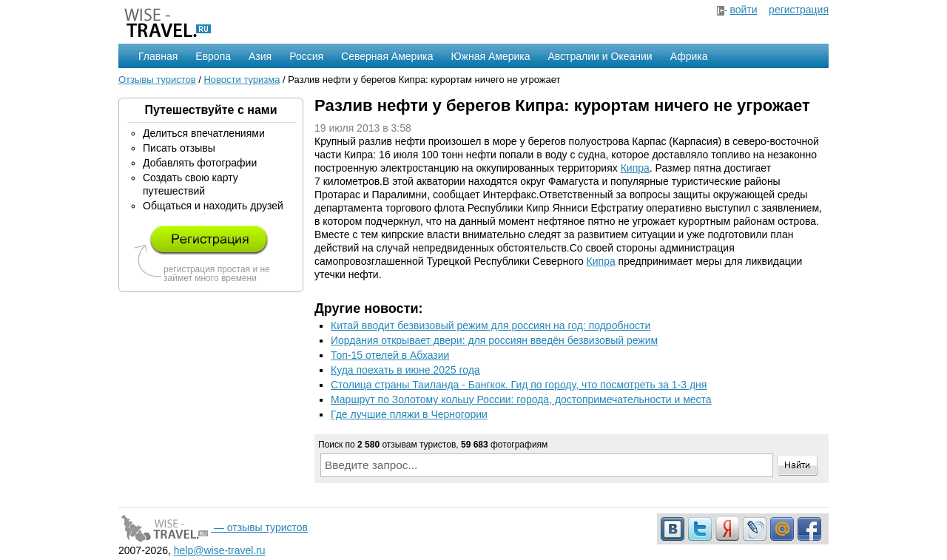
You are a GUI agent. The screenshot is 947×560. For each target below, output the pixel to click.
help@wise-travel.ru (220, 550)
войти (743, 10)
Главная (158, 56)
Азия (260, 56)
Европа (213, 56)
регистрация (799, 10)
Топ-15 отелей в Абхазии (390, 355)
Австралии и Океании (600, 56)
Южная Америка (490, 56)
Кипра (635, 168)
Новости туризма (242, 80)
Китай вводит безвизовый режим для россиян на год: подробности (491, 325)
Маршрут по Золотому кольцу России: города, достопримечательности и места (521, 399)
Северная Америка (387, 56)
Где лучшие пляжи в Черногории (409, 414)
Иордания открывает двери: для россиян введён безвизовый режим (494, 340)
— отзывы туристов (213, 527)
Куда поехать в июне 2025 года (405, 370)
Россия (306, 56)
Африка (689, 56)
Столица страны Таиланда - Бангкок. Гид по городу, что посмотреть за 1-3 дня (519, 385)
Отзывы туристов (157, 80)
